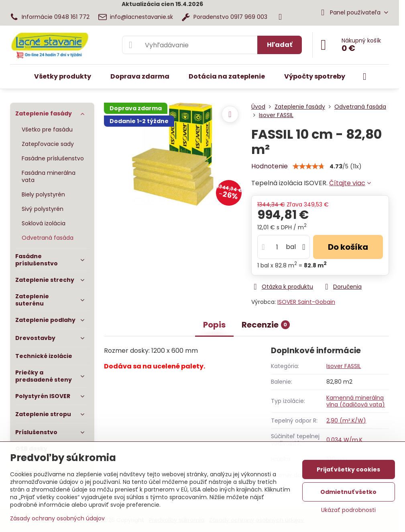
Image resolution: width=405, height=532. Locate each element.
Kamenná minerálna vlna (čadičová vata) (356, 401)
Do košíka (348, 247)
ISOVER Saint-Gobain (306, 302)
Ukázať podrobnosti (348, 510)
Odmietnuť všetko (348, 492)
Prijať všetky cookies (348, 469)
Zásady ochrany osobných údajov (57, 518)
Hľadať (280, 45)
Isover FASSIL (344, 366)
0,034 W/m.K (344, 440)
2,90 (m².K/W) (346, 421)
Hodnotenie (270, 166)
